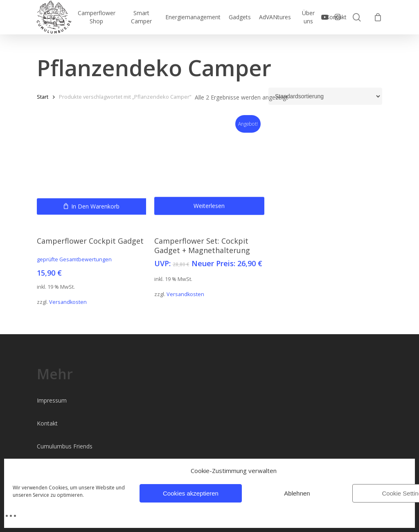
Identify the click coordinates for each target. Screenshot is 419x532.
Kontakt (47, 423)
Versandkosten (68, 302)
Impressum (52, 400)
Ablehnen (297, 493)
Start (43, 97)
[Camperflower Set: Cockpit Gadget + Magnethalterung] (209, 173)
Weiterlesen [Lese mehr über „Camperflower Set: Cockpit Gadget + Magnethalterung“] (209, 221)
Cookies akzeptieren (191, 493)
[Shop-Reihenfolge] (325, 96)
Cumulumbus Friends (65, 446)
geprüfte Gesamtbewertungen (74, 259)
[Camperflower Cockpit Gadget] (92, 173)
